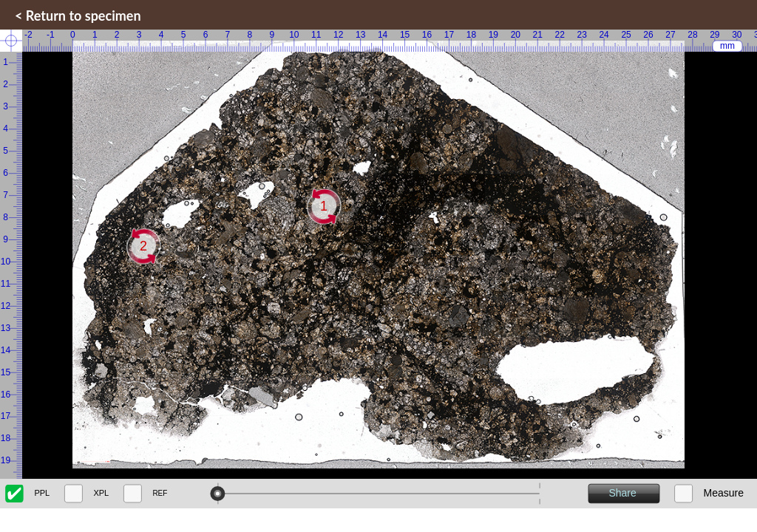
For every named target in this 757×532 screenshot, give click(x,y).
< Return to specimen (78, 16)
